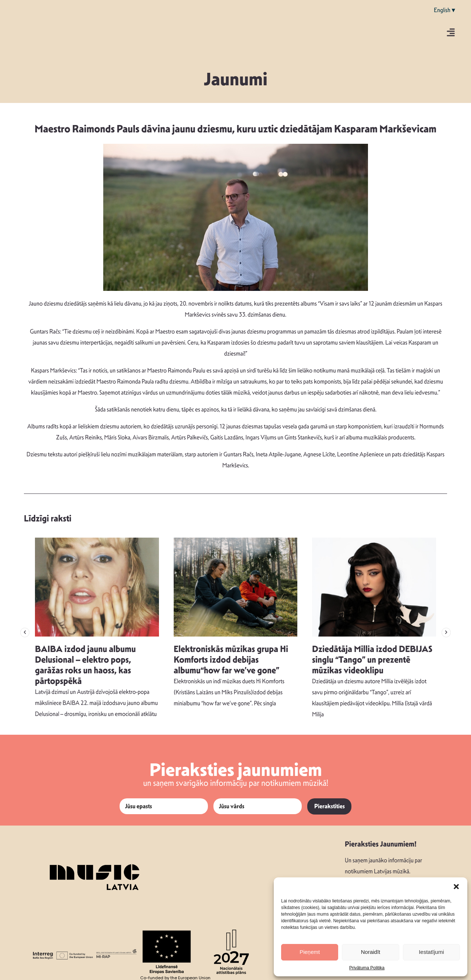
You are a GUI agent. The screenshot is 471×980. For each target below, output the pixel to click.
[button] (456, 887)
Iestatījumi (431, 952)
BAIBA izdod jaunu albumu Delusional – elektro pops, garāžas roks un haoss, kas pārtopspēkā (85, 665)
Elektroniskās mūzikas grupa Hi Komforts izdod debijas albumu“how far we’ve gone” (231, 660)
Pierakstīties (330, 806)
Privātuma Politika (367, 968)
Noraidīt (371, 952)
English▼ (445, 10)
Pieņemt (310, 952)
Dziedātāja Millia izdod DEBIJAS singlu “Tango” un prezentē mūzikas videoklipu (372, 660)
